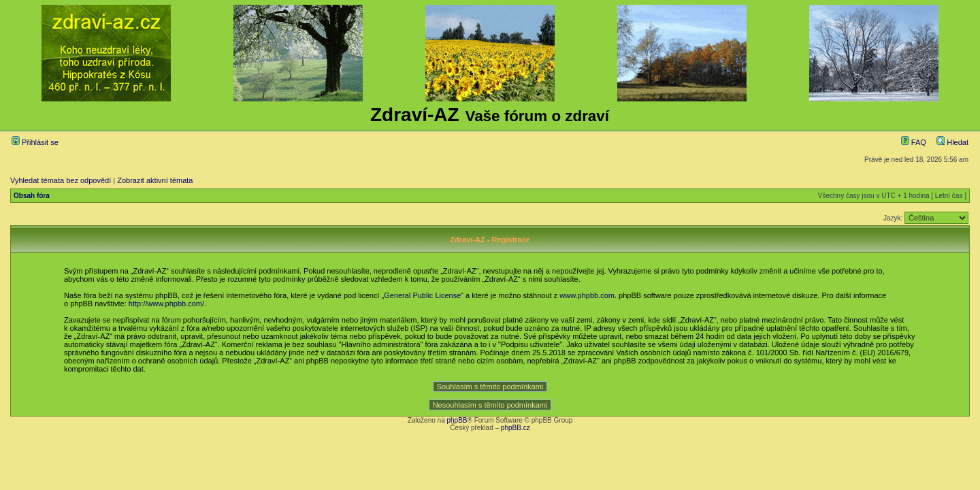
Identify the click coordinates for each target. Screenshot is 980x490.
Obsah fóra (32, 196)
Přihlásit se (35, 142)
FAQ (914, 142)
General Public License (422, 295)
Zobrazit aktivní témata (155, 180)
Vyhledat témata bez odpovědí (61, 180)
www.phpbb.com (587, 295)
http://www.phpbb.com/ (166, 304)
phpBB (457, 420)
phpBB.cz (516, 428)
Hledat (952, 142)
